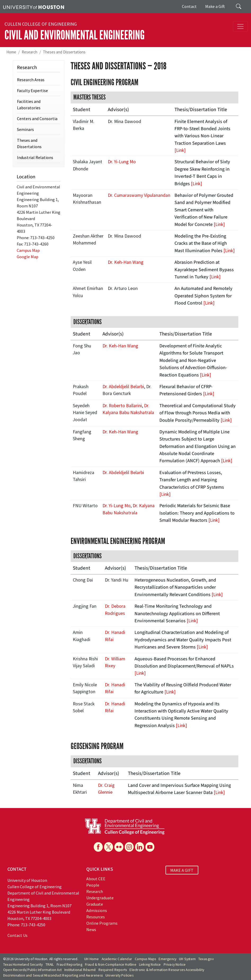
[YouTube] (150, 847)
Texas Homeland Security (23, 965)
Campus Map (28, 250)
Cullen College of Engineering (41, 24)
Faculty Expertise (32, 90)
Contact (189, 6)
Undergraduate (100, 898)
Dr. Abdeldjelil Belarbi (123, 387)
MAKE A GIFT (182, 870)
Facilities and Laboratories (29, 105)
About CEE (96, 879)
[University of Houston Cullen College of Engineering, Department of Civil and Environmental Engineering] (125, 826)
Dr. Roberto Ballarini (122, 406)
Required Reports (113, 970)
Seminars (25, 129)
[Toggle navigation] (240, 26)
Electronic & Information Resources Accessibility (167, 970)
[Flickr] (119, 847)
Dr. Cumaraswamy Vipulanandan (139, 195)
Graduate (95, 904)
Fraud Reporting (70, 965)
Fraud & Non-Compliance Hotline (111, 965)
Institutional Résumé (80, 970)
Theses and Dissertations (64, 52)
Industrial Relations (35, 157)
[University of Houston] (34, 7)
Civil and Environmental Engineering (75, 35)
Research (30, 52)
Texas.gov (206, 959)
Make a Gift (215, 6)
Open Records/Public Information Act (32, 970)
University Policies (119, 975)
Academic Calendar (117, 959)
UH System (187, 959)
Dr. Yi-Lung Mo (122, 162)
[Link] (180, 150)
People (93, 885)
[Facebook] (98, 847)
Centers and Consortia (37, 119)
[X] (109, 847)
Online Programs (102, 923)
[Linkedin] (140, 847)
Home (11, 52)
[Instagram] (129, 847)
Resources (96, 917)
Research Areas (31, 80)
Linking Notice (150, 965)
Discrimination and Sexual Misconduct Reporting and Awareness (53, 975)
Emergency (167, 959)
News (91, 929)
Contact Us (17, 935)
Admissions (97, 910)
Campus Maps (145, 959)
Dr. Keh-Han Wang (126, 262)
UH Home (91, 959)
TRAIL (50, 965)
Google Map (28, 257)
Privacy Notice (175, 965)
